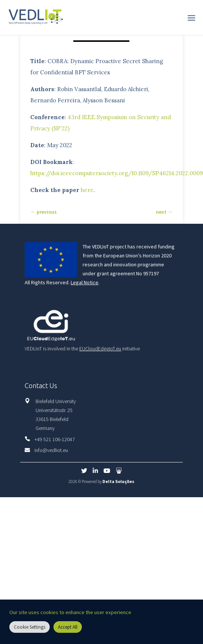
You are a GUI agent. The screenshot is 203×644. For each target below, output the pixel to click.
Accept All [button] (68, 627)
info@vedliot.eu (51, 450)
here (87, 190)
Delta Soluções (118, 481)
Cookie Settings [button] (30, 627)
